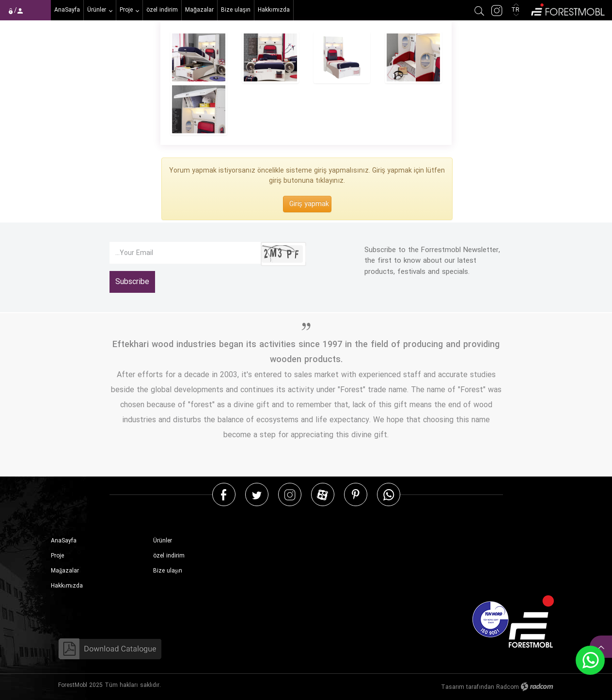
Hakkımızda (67, 586)
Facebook (224, 494)
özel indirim (169, 556)
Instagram (290, 494)
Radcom (508, 687)
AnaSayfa (64, 541)
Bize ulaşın (168, 571)
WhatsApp (389, 494)
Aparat (322, 494)
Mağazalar (65, 571)
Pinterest (356, 494)
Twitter (257, 494)
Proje (57, 556)
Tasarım (453, 687)
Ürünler (163, 541)
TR (516, 10)
